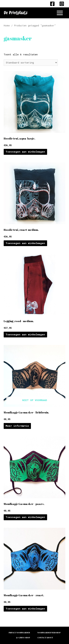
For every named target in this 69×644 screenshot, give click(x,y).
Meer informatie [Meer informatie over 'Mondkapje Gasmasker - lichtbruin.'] (17, 426)
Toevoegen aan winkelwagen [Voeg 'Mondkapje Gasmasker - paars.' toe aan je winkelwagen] (25, 517)
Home (7, 25)
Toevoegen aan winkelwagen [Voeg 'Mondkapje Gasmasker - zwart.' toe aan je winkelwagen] (25, 609)
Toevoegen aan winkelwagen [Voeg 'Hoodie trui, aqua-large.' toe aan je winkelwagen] (25, 152)
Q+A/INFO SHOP (23, 638)
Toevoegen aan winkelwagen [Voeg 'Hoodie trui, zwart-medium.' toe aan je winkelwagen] (25, 243)
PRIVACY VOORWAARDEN (19, 633)
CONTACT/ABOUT (45, 638)
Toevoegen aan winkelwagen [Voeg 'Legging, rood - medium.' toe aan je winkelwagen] (25, 334)
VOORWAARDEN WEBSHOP (49, 633)
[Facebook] (52, 4)
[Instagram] (62, 4)
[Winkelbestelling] (31, 63)
